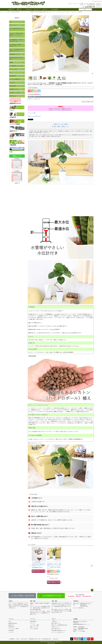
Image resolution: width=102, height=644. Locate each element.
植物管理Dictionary (91, 5)
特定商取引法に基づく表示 (35, 639)
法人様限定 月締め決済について (59, 630)
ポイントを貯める (34, 629)
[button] (29, 566)
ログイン (71, 4)
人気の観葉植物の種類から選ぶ (16, 29)
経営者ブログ (11, 625)
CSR (10, 621)
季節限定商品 (13, 76)
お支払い (11, 601)
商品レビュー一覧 (34, 627)
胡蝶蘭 (11, 62)
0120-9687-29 (83, 605)
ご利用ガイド (99, 4)
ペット (11, 73)
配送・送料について (56, 623)
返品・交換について (56, 629)
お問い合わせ (99, 5)
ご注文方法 (12, 83)
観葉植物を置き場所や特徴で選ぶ (16, 58)
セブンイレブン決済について (58, 632)
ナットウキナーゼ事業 (13, 629)
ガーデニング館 (13, 69)
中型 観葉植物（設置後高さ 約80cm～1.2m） (16, 45)
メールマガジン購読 (34, 625)
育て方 (19, 9)
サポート (54, 619)
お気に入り (29, 9)
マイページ (76, 4)
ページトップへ (92, 590)
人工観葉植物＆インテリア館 (16, 66)
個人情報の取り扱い (47, 639)
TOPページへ (3, 12)
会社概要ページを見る (84, 4)
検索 (93, 9)
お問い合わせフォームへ (86, 603)
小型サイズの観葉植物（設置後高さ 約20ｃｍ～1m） (16, 50)
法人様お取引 (55, 9)
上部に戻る (56, 639)
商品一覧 (11, 9)
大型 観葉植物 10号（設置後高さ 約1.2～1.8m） (16, 41)
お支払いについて (56, 627)
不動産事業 (11, 630)
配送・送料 (33, 601)
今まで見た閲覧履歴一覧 (15, 79)
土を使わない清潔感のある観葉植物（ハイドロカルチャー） (16, 35)
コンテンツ (11, 619)
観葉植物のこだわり (14, 89)
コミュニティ (11, 632)
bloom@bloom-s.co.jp (83, 628)
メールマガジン (83, 5)
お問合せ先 (76, 601)
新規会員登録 (92, 4)
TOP (11, 22)
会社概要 (75, 619)
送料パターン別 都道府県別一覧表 (59, 625)
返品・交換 (54, 601)
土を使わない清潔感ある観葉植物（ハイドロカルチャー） (17, 12)
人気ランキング (13, 25)
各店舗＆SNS (12, 627)
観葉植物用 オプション (15, 54)
